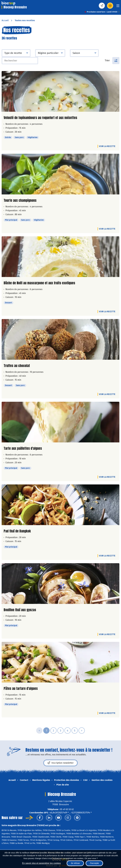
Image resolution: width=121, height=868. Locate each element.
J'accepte (94, 863)
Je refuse (75, 863)
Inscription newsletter (60, 763)
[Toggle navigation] (118, 7)
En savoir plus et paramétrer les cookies (41, 863)
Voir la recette (107, 146)
